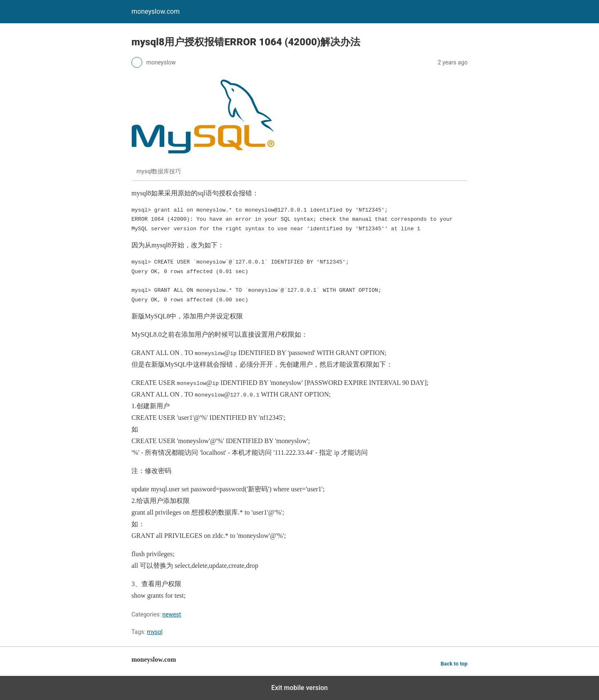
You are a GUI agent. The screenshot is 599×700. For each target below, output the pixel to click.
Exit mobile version (299, 688)
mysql (155, 632)
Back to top (454, 664)
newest (172, 614)
